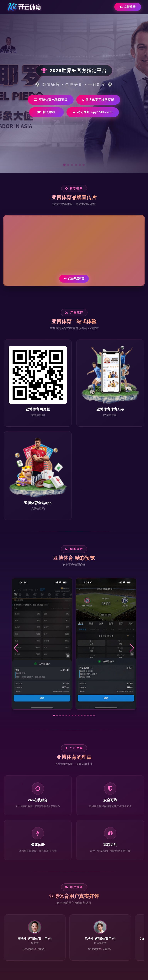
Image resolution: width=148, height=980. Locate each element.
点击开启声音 (74, 279)
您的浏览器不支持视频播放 (74, 251)
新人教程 (46, 112)
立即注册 (128, 7)
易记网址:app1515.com (93, 112)
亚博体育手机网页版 (98, 100)
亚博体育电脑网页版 (51, 100)
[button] (54, 716)
